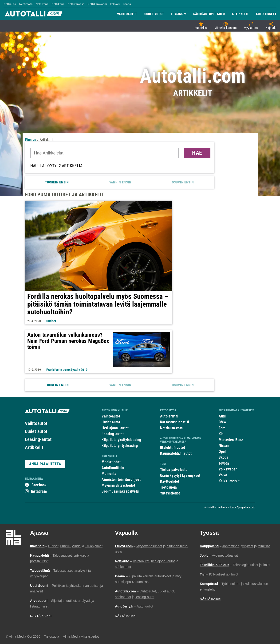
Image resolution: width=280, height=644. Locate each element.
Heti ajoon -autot (115, 428)
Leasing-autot (38, 439)
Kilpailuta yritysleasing (120, 446)
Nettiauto (10, 4)
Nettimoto (26, 4)
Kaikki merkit (229, 481)
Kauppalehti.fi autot (176, 453)
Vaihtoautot (36, 423)
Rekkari (115, 4)
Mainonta (109, 474)
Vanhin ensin (120, 182)
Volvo (223, 475)
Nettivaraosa (76, 4)
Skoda (224, 457)
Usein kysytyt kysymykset (180, 476)
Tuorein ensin (57, 182)
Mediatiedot (111, 462)
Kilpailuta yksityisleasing (121, 440)
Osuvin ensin (183, 182)
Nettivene (42, 4)
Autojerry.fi (169, 416)
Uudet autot (36, 431)
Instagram (39, 491)
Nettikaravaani (97, 4)
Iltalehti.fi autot (173, 448)
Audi (222, 416)
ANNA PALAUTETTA (45, 464)
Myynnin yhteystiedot (118, 485)
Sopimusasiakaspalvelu (120, 491)
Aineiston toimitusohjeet (121, 480)
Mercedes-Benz (231, 440)
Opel (222, 452)
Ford (222, 428)
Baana (127, 4)
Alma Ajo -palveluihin (243, 507)
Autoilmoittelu (113, 468)
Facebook (39, 485)
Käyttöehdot (170, 481)
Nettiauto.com (171, 428)
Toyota (224, 463)
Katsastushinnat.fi (175, 422)
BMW (223, 422)
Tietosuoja (168, 487)
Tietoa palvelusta (174, 470)
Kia (221, 434)
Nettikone (58, 4)
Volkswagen (228, 469)
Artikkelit (34, 447)
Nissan (224, 446)
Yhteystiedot (170, 493)
